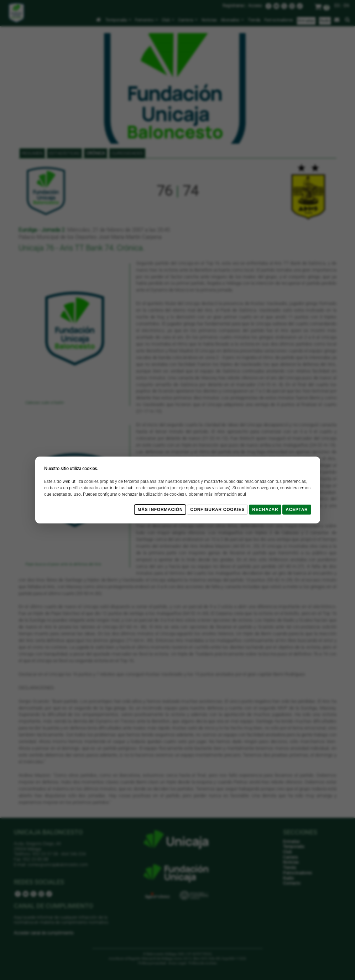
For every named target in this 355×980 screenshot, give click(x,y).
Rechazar (265, 510)
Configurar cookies (217, 510)
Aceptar (297, 510)
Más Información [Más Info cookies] (160, 510)
